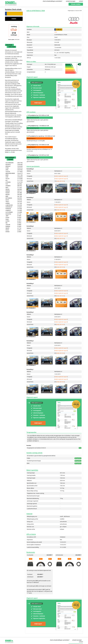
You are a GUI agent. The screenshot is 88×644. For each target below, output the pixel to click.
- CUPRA (13, 221)
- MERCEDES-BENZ (14, 173)
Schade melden (76, 4)
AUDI (56, 32)
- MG (13, 223)
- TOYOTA (14, 172)
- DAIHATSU (13, 214)
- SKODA (13, 189)
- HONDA (13, 203)
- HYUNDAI (13, 186)
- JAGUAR (13, 225)
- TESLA (13, 202)
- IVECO (13, 230)
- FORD (14, 168)
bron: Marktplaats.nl (31, 193)
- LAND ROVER (13, 205)
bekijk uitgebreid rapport (61, 176)
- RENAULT (14, 166)
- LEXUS (13, 218)
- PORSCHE (13, 209)
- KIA (14, 180)
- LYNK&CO (13, 210)
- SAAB (13, 219)
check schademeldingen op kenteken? (53, 1)
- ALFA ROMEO (13, 212)
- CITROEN (14, 182)
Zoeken (14, 19)
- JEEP (13, 216)
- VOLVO (14, 179)
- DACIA (13, 200)
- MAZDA (13, 195)
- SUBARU (13, 226)
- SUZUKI (13, 193)
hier (10, 152)
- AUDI (14, 177)
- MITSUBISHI (13, 198)
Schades (11, 3)
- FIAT (13, 184)
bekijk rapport (38, 103)
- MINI (13, 196)
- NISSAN (13, 191)
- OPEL (14, 170)
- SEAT (13, 188)
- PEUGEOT (14, 165)
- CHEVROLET (13, 207)
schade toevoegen (71, 1)
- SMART (13, 228)
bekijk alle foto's (60, 181)
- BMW (14, 175)
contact (81, 1)
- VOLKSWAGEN (14, 163)
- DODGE (13, 232)
